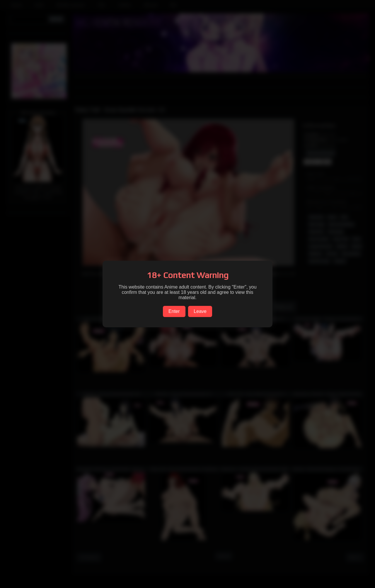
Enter (174, 311)
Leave (200, 311)
